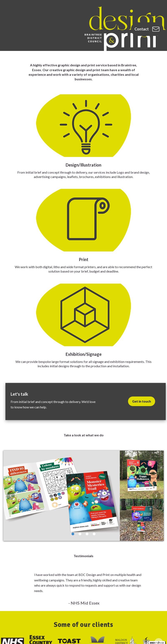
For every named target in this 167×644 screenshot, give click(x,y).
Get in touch (142, 401)
